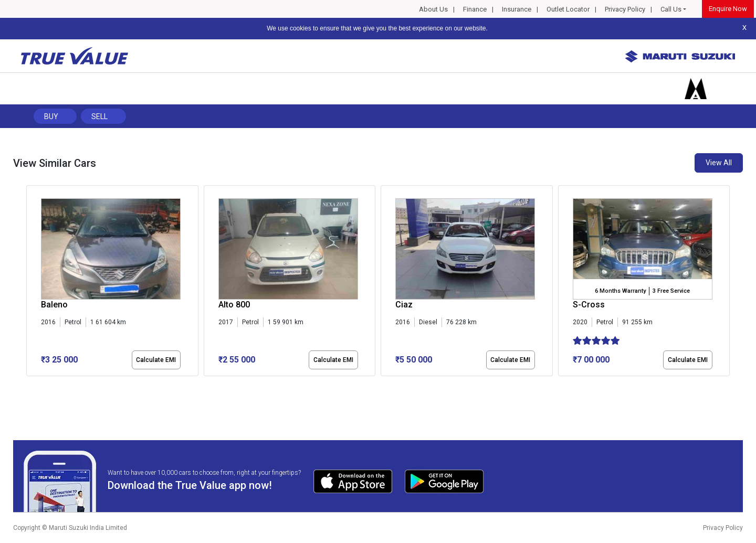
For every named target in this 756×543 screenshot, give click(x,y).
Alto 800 (234, 305)
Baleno (54, 305)
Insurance (517, 9)
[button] (29, 385)
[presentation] (32, 283)
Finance (475, 9)
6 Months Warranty (620, 291)
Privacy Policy (625, 9)
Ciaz (404, 305)
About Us (433, 9)
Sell (99, 116)
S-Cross (589, 305)
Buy (51, 116)
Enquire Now (728, 9)
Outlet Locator (568, 9)
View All (719, 163)
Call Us (671, 9)
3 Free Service (671, 291)
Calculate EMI (156, 360)
